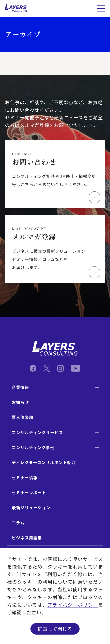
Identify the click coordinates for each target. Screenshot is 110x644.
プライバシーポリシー (73, 605)
